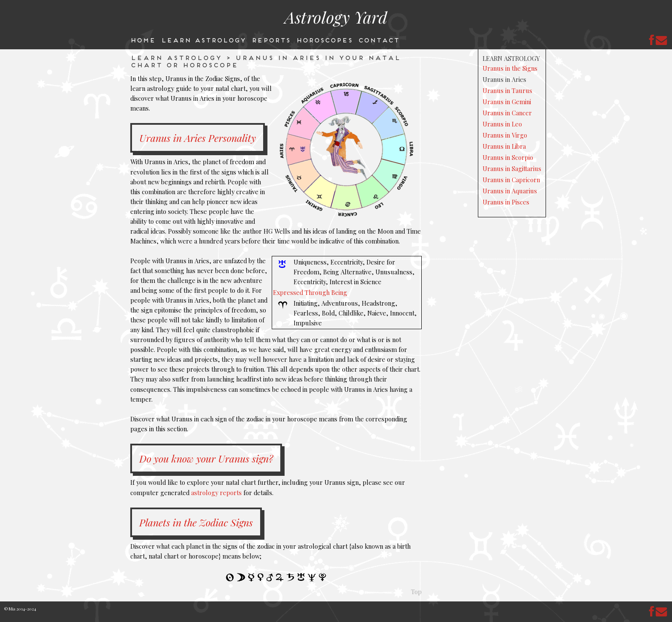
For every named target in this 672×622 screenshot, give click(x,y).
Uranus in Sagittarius (512, 168)
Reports (271, 39)
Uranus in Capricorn (511, 180)
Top (416, 592)
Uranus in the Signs (510, 68)
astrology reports (216, 493)
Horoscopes (324, 39)
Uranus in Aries (504, 79)
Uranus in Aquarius (510, 191)
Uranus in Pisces (506, 202)
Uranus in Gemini (507, 102)
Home (142, 39)
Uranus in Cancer (507, 113)
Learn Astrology (203, 39)
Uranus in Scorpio (508, 157)
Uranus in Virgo (505, 135)
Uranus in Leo (502, 124)
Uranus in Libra (504, 146)
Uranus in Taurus (507, 90)
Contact (378, 39)
